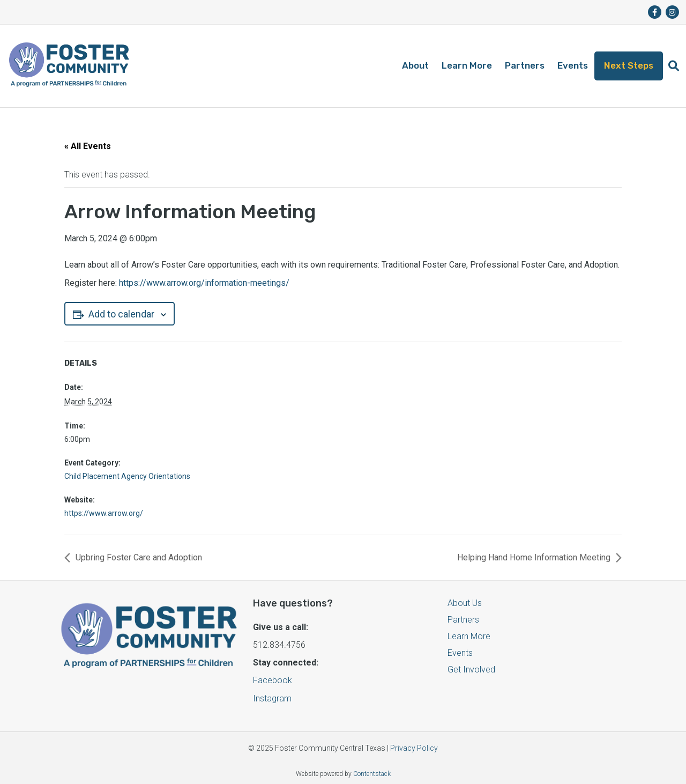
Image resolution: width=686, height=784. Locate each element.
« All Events (88, 146)
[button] (674, 66)
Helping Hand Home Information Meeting (534, 557)
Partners (525, 65)
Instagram (272, 698)
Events (573, 65)
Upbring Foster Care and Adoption (139, 557)
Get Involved (471, 670)
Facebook (273, 680)
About (415, 65)
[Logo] (69, 66)
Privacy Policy (414, 748)
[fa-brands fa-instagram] (672, 12)
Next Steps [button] (629, 65)
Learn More (467, 65)
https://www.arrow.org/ (104, 513)
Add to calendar (120, 314)
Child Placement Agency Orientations (127, 476)
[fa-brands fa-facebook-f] (655, 12)
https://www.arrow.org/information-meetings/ (204, 283)
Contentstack (372, 774)
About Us (465, 603)
